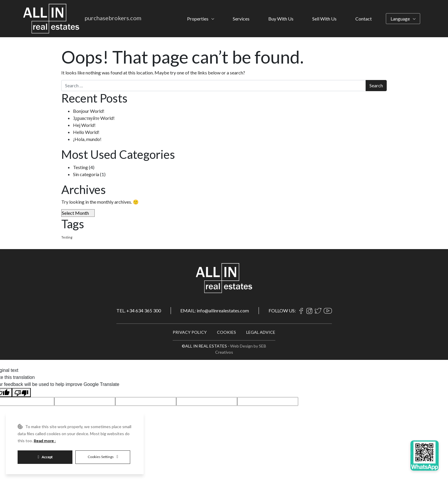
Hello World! (86, 132)
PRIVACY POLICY (190, 332)
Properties (198, 19)
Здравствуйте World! (94, 118)
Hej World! (84, 125)
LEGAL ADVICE (261, 332)
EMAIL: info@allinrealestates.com (215, 310)
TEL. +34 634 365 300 (139, 310)
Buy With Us (281, 19)
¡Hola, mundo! (87, 139)
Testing (80, 167)
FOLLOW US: (282, 311)
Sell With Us (324, 19)
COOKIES (226, 332)
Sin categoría (86, 174)
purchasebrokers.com (113, 18)
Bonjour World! (89, 111)
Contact (364, 19)
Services (241, 19)
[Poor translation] (21, 393)
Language (400, 19)
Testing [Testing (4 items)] (67, 237)
